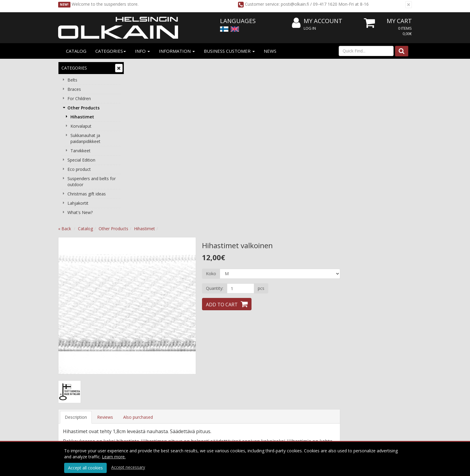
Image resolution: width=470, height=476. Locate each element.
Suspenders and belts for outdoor (92, 181)
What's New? (80, 212)
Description (148, 256)
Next (257, 144)
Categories (111, 51)
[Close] (409, 5)
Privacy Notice (218, 361)
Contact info (146, 379)
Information (177, 51)
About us (143, 361)
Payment (213, 379)
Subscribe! (228, 414)
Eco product (79, 169)
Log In (310, 28)
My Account (317, 21)
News (270, 51)
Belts (72, 80)
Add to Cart (294, 143)
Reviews (177, 256)
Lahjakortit (78, 203)
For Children (79, 98)
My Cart (399, 21)
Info (142, 51)
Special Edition (81, 160)
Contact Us (145, 388)
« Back (137, 67)
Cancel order (217, 388)
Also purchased (210, 256)
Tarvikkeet (80, 151)
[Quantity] (312, 127)
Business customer (229, 51)
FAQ (279, 379)
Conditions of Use (222, 370)
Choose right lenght (294, 388)
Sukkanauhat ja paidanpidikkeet (85, 138)
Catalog (76, 51)
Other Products (83, 108)
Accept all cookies (85, 468)
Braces (74, 89)
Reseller (142, 370)
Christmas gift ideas (87, 194)
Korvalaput (81, 126)
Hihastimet (82, 117)
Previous (141, 144)
